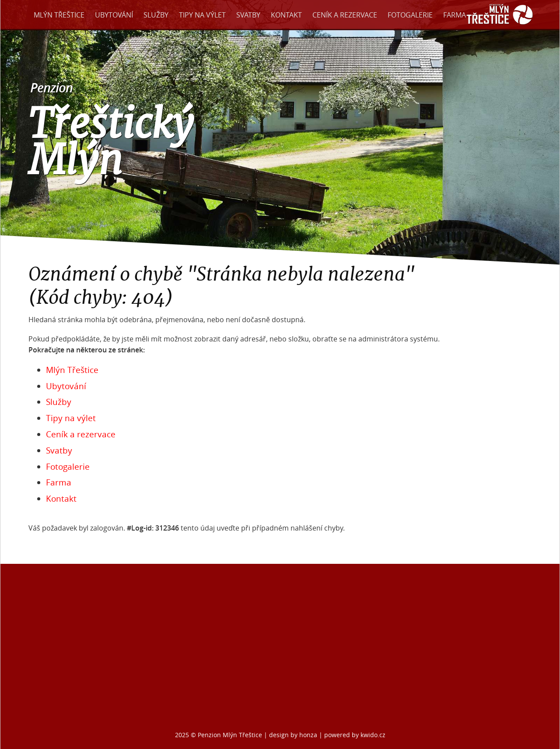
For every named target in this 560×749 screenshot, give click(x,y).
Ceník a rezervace (345, 15)
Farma (455, 15)
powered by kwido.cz (355, 735)
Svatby (248, 15)
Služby (156, 15)
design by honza (294, 735)
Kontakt (286, 15)
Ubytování (114, 15)
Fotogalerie (410, 15)
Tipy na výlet (202, 15)
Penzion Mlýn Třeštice (230, 735)
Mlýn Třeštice (59, 15)
